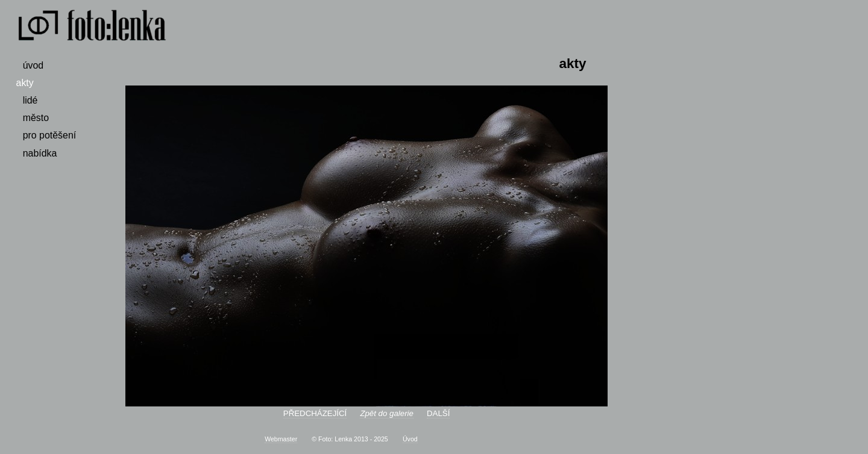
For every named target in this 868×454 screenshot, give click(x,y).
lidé (30, 100)
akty (25, 83)
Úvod (410, 439)
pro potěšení (50, 135)
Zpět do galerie (387, 413)
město (36, 118)
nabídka (40, 153)
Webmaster (281, 439)
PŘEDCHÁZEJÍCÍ (315, 413)
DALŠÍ (438, 413)
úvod (33, 65)
